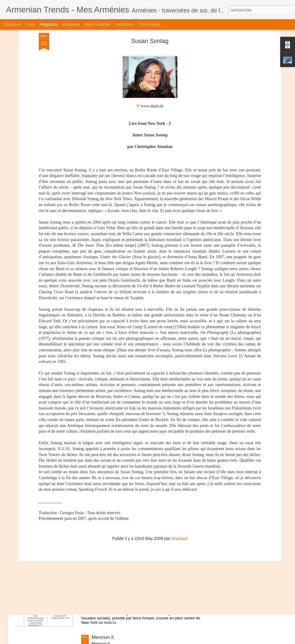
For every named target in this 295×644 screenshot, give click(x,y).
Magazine (49, 24)
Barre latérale (97, 24)
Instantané (124, 24)
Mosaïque (71, 24)
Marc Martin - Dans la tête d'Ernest (128, 503)
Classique (12, 24)
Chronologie (149, 24)
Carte (30, 24)
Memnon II (103, 637)
